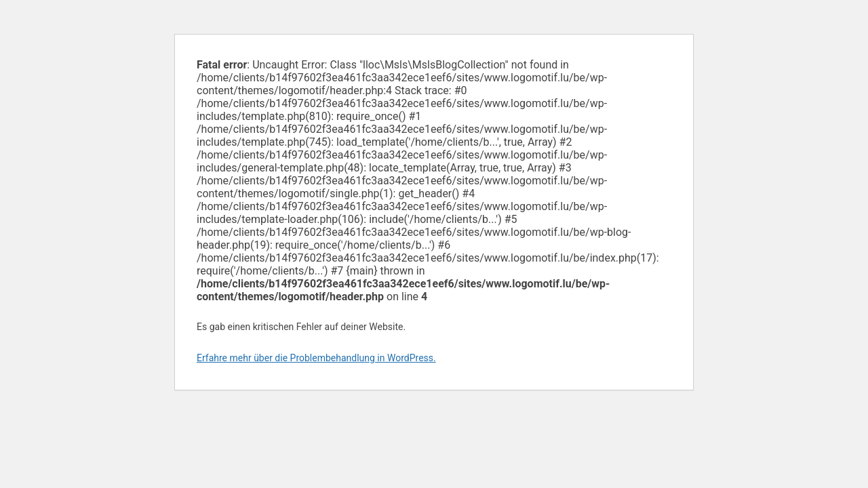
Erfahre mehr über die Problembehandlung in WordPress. (316, 358)
